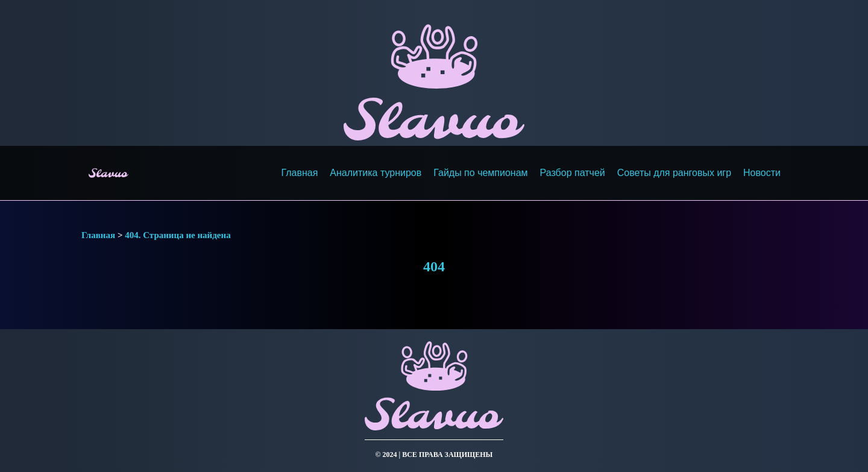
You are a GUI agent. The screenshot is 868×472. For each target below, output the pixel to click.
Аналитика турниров (376, 173)
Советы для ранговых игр (674, 173)
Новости (762, 173)
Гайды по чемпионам (480, 173)
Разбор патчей (573, 173)
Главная (299, 173)
